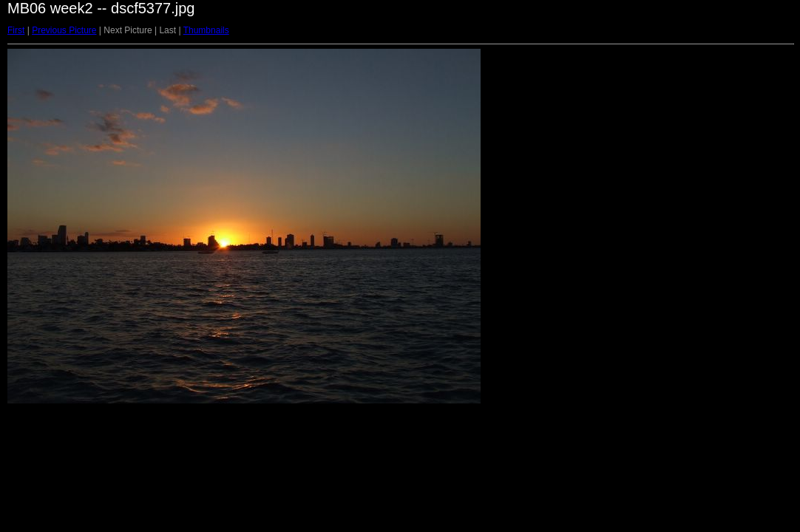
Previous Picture (64, 30)
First (16, 30)
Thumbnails (206, 30)
